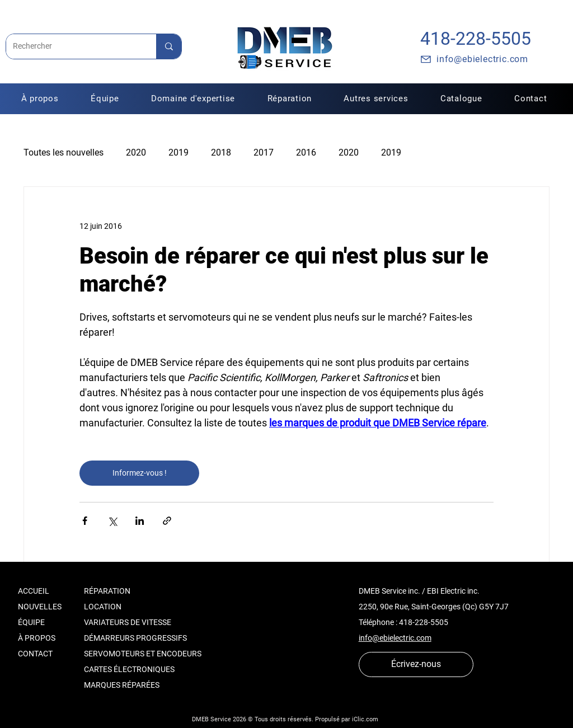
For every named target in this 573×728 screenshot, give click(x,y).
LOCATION (103, 607)
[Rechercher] (73, 46)
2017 (264, 152)
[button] (290, 98)
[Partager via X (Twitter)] (112, 521)
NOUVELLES (40, 607)
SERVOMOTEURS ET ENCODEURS (143, 654)
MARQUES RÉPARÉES (122, 685)
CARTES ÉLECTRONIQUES (129, 669)
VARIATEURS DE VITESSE (128, 622)
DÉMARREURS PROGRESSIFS (135, 638)
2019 (179, 152)
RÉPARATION (107, 591)
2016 (306, 152)
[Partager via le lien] (167, 521)
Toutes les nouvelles (64, 152)
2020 (136, 152)
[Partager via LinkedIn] (140, 521)
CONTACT (35, 654)
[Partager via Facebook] (85, 521)
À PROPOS (37, 638)
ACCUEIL (34, 591)
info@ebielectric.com (395, 638)
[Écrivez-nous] (416, 664)
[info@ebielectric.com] (474, 59)
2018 (221, 152)
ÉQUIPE (31, 622)
